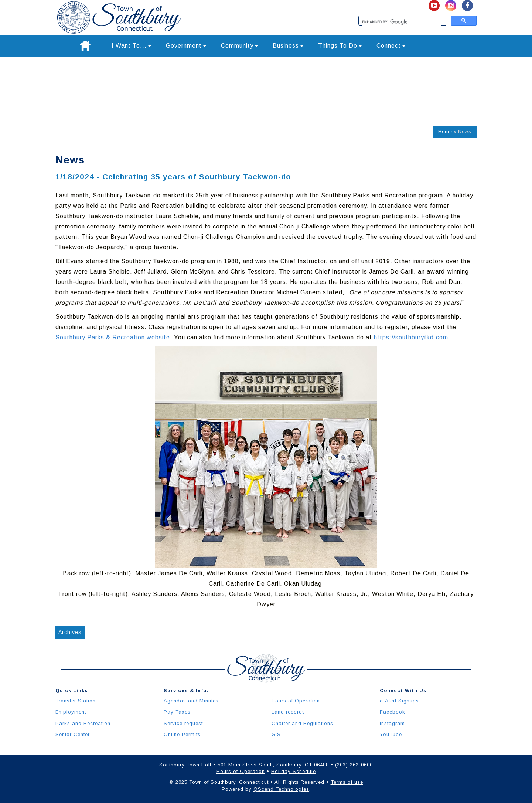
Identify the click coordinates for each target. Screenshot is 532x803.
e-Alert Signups (399, 701)
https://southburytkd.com (411, 337)
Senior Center (73, 734)
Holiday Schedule (294, 771)
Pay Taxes (177, 712)
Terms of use (347, 782)
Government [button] (186, 46)
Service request (183, 723)
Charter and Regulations (302, 723)
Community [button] (239, 46)
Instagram (392, 723)
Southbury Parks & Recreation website (113, 337)
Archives (70, 632)
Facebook (393, 712)
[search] (401, 22)
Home (445, 132)
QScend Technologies (281, 789)
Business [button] (288, 46)
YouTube (391, 734)
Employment (71, 712)
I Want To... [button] (131, 46)
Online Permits (182, 734)
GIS (276, 734)
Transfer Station (76, 701)
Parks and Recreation (83, 723)
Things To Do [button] (340, 46)
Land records (288, 712)
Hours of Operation (296, 701)
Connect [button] (391, 46)
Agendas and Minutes (191, 701)
